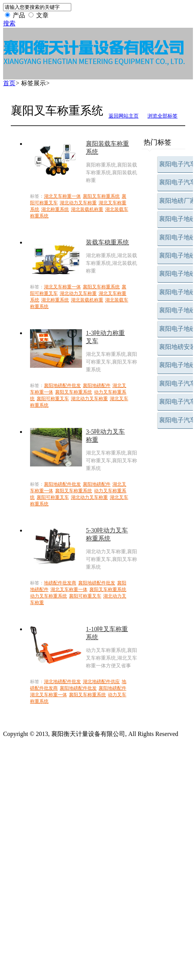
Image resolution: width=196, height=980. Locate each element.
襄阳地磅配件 (97, 386)
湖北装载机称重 (87, 209)
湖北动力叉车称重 (78, 203)
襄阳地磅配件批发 (62, 386)
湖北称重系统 (55, 209)
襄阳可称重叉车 (53, 399)
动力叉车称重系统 (49, 596)
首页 (9, 83)
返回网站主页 (124, 116)
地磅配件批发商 (60, 583)
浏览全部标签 (162, 116)
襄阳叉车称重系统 (101, 196)
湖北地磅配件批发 (62, 682)
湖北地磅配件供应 (101, 682)
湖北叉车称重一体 (62, 196)
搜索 (9, 23)
